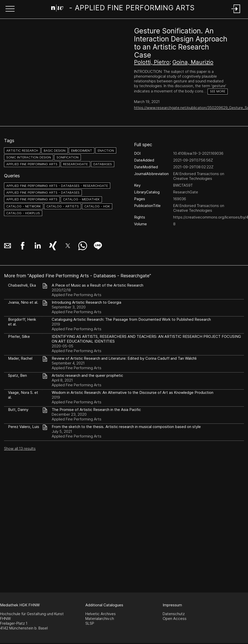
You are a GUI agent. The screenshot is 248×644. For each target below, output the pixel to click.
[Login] (236, 13)
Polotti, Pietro (152, 62)
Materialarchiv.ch (100, 619)
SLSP (90, 623)
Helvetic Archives (101, 614)
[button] (10, 9)
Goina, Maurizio (193, 62)
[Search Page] (123, 9)
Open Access (175, 619)
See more (218, 91)
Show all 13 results (20, 448)
